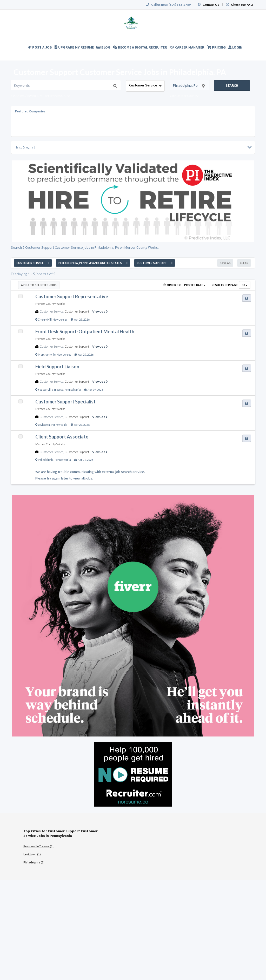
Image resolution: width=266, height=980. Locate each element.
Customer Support (77, 311)
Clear (244, 263)
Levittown (44, 425)
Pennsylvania (73, 390)
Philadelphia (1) (34, 862)
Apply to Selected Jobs (39, 285)
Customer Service (51, 311)
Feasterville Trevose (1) (38, 846)
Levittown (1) (32, 854)
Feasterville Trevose (51, 390)
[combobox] (145, 86)
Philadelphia (46, 460)
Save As (225, 263)
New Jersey (60, 320)
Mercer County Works (50, 304)
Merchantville (47, 355)
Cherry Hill (45, 320)
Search (232, 85)
